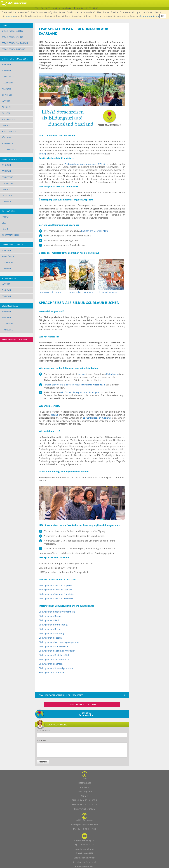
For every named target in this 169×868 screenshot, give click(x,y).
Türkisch (6, 137)
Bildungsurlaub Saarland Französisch (57, 594)
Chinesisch (7, 95)
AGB (84, 778)
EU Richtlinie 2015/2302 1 (84, 800)
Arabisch (6, 89)
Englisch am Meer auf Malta (95, 231)
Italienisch (7, 83)
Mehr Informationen (149, 16)
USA (4, 223)
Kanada (6, 217)
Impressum (84, 787)
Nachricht (42, 740)
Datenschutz (84, 783)
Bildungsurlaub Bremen (51, 629)
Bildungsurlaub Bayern (50, 616)
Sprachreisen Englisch (13, 31)
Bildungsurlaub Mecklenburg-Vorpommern (60, 642)
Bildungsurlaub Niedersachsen (54, 646)
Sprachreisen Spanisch (13, 37)
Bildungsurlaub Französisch (81, 292)
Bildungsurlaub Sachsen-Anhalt (54, 659)
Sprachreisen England (84, 840)
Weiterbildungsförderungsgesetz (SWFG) (85, 164)
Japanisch (7, 101)
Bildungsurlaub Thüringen (52, 673)
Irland (5, 229)
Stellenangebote (85, 792)
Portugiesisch (9, 131)
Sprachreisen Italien (84, 866)
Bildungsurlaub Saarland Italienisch (56, 598)
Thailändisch (8, 119)
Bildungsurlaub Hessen (50, 638)
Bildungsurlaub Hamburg (51, 633)
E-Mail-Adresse (44, 731)
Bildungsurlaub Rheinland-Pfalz (54, 655)
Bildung (43, 154)
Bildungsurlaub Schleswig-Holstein (56, 668)
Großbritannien (10, 235)
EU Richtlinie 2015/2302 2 (84, 805)
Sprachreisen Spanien (84, 858)
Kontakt (84, 796)
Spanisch (6, 71)
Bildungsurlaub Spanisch (108, 292)
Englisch (6, 64)
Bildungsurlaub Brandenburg (53, 625)
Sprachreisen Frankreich (85, 862)
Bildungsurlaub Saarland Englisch (55, 585)
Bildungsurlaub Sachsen (51, 664)
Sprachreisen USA (84, 853)
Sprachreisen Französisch (15, 43)
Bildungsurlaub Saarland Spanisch (56, 590)
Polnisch (6, 107)
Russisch (6, 113)
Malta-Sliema (113, 374)
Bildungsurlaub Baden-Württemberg (57, 612)
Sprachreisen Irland (84, 849)
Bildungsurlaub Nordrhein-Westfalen (57, 651)
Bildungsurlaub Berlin (50, 620)
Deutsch (6, 125)
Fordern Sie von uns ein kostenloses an (74, 385)
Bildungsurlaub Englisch (51, 292)
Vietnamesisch (9, 150)
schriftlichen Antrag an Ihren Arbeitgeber (80, 392)
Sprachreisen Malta (84, 845)
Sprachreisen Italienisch (14, 49)
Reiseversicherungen (85, 809)
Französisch (8, 77)
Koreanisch (8, 144)
